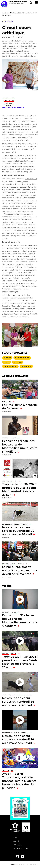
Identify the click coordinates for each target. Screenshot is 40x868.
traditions (5, 481)
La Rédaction (33, 864)
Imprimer (20, 37)
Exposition (5, 438)
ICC (10, 402)
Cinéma (4, 402)
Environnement (9, 101)
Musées (13, 438)
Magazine (17, 841)
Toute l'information (21, 848)
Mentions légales (18, 864)
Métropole (7, 358)
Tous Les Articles (17, 13)
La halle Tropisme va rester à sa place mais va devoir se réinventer (20, 570)
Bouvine (13, 481)
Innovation (6, 771)
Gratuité (7, 362)
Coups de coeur (7, 524)
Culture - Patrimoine (9, 98)
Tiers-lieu (5, 564)
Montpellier (9, 103)
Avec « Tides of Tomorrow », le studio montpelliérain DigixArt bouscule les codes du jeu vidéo (19, 781)
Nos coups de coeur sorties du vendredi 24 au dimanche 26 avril (18, 531)
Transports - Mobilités (22, 358)
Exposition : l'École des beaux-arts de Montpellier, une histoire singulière (20, 446)
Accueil (5, 13)
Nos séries (17, 845)
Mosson (9, 106)
